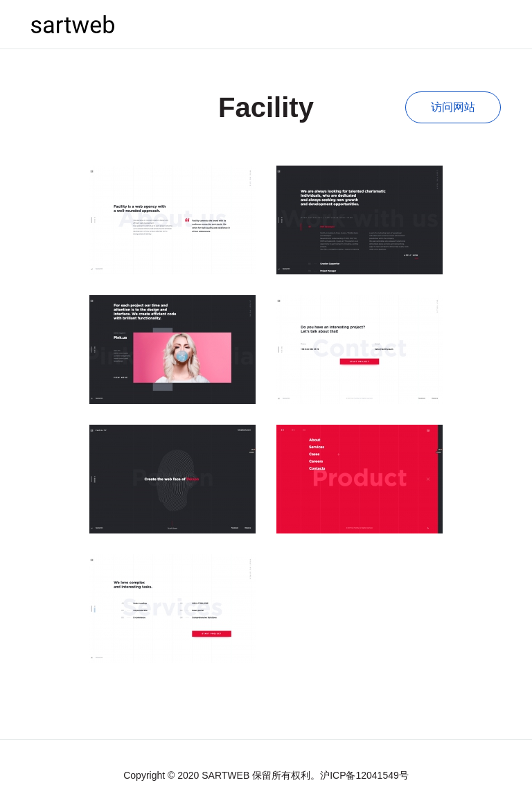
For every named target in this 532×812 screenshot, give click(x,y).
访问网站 (453, 107)
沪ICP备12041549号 (364, 775)
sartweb (73, 24)
